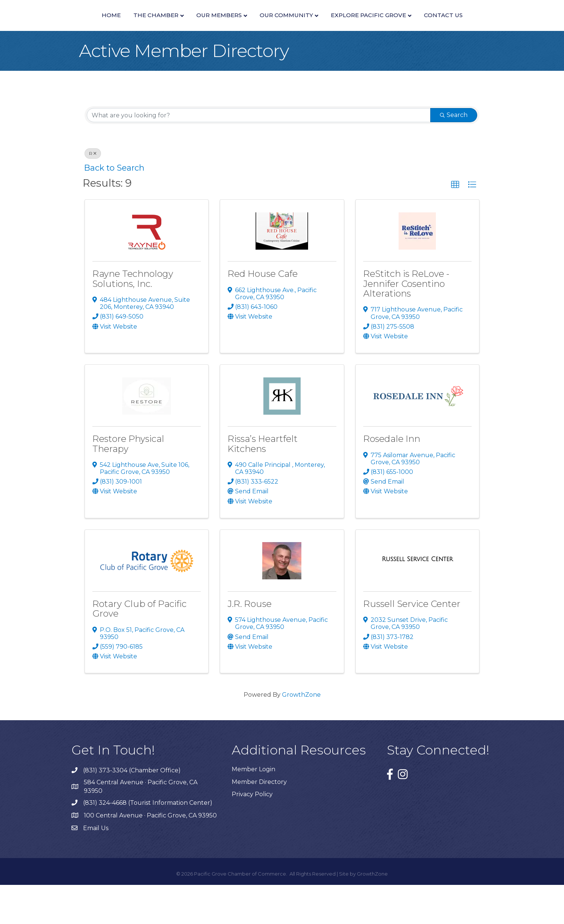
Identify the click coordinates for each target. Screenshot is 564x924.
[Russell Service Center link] (417, 598)
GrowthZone (301, 734)
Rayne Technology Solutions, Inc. (133, 318)
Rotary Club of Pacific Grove (140, 648)
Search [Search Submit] (454, 154)
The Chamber (102, 25)
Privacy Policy (252, 833)
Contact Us (282, 55)
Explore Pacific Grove (474, 25)
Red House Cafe (263, 313)
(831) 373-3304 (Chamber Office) (132, 809)
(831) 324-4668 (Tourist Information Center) (148, 842)
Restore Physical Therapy (128, 483)
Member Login (254, 809)
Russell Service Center (412, 643)
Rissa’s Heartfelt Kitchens (263, 483)
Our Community (392, 25)
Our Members (165, 25)
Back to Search (114, 207)
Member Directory (259, 821)
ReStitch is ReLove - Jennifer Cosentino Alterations (406, 323)
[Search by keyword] (259, 155)
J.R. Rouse (250, 643)
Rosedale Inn (392, 478)
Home (57, 25)
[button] (455, 224)
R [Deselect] (93, 193)
